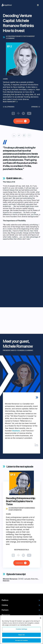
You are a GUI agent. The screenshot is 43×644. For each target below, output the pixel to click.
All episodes (9, 107)
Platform (21, 600)
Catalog (21, 605)
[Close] (41, 618)
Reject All (21, 635)
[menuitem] (8, 5)
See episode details (21, 550)
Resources (21, 615)
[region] (21, 630)
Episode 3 (36, 107)
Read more (6, 581)
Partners (21, 610)
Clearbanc (16, 431)
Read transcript (10, 102)
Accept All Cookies (21, 640)
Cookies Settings (21, 629)
